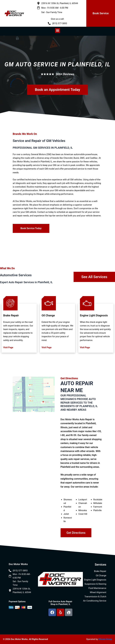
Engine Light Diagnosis (94, 315)
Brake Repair (11, 315)
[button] (58, 31)
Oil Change (48, 315)
